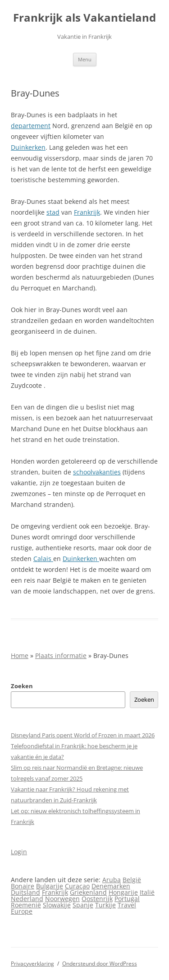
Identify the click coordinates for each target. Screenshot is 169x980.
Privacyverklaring (32, 964)
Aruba (112, 880)
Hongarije (123, 892)
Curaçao (77, 886)
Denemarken (111, 886)
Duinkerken (28, 147)
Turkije (105, 905)
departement (31, 126)
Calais (43, 559)
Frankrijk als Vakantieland (84, 18)
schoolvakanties (97, 472)
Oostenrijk (97, 899)
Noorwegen (62, 899)
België (132, 880)
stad (53, 212)
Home (20, 656)
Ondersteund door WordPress (100, 964)
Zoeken (22, 686)
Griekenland (88, 892)
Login (19, 852)
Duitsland (25, 892)
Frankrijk (87, 212)
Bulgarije (50, 886)
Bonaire (23, 886)
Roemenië (26, 905)
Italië (147, 892)
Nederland (27, 899)
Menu (85, 59)
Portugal (127, 899)
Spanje (83, 905)
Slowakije (57, 905)
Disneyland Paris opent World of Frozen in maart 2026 (83, 735)
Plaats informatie (61, 656)
